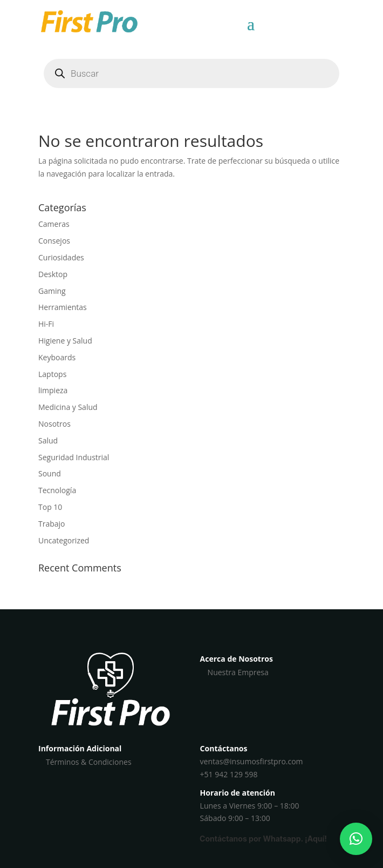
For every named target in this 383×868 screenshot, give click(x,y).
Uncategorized (64, 540)
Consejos (54, 241)
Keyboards (57, 357)
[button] (356, 839)
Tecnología (57, 490)
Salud (48, 440)
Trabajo (52, 524)
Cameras (54, 224)
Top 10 (50, 507)
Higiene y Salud (65, 341)
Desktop (53, 274)
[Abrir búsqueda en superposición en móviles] (191, 73)
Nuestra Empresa (238, 672)
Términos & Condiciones (89, 762)
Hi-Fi (46, 324)
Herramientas (63, 307)
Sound (50, 473)
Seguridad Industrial (74, 457)
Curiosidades (61, 257)
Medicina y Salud (68, 407)
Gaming (52, 291)
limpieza (53, 390)
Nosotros (54, 424)
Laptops (52, 374)
